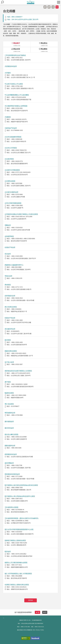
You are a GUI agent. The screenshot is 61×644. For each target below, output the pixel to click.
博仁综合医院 (9, 404)
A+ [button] (49, 7)
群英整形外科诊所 (11, 454)
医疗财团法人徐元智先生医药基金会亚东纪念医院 (21, 485)
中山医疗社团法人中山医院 (14, 84)
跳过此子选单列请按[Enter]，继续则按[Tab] (41, 7)
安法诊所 (8, 254)
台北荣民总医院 (10, 181)
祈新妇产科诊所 (10, 318)
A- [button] (45, 7)
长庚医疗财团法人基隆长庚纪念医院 (17, 585)
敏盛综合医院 (9, 393)
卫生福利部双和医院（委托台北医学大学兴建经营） (22, 518)
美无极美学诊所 (10, 329)
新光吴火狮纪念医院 (11, 434)
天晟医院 (8, 117)
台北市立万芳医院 (11, 148)
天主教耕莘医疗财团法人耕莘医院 (16, 106)
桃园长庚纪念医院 (11, 351)
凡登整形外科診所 (11, 66)
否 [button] (45, 612)
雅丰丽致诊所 (9, 422)
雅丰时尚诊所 (9, 428)
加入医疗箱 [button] (57, 7)
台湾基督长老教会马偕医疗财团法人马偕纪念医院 (21, 214)
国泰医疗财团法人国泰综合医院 (15, 540)
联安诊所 (8, 552)
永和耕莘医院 (9, 236)
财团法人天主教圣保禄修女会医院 (16, 563)
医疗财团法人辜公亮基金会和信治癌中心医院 (20, 496)
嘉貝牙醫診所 (9, 463)
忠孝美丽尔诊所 (10, 296)
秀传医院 (8, 285)
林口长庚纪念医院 (11, 307)
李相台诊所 (8, 276)
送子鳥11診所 (9, 362)
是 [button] (38, 612)
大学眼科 (8, 73)
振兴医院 (8, 340)
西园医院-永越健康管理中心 (14, 265)
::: (4, 618)
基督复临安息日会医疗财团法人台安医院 (18, 371)
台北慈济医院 (9, 159)
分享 (53, 7)
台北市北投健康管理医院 (13, 137)
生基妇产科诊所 (10, 247)
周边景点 (44, 43)
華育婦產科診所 (10, 413)
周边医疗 (17, 43)
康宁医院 (8, 382)
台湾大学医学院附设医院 (13, 203)
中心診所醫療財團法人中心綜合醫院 (17, 95)
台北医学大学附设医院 (12, 170)
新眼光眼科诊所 (10, 446)
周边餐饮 (44, 49)
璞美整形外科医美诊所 (12, 474)
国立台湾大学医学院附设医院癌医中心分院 (19, 529)
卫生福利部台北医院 (11, 507)
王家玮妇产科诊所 (11, 128)
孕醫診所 (8, 225)
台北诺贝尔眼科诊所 (11, 192)
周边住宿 (17, 49)
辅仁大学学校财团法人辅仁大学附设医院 (18, 574)
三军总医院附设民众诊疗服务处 (15, 55)
